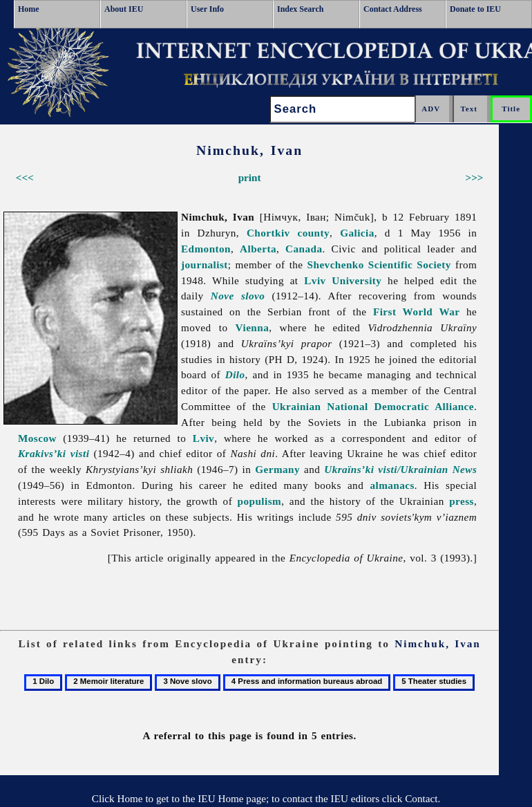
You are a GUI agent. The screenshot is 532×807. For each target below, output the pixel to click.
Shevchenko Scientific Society (379, 265)
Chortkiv (268, 233)
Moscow (37, 438)
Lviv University (343, 280)
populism (260, 501)
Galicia (357, 233)
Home (29, 9)
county (313, 233)
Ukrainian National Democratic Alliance (373, 406)
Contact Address (393, 9)
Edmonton (206, 249)
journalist (205, 265)
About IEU (124, 9)
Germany (277, 469)
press (462, 501)
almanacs (392, 485)
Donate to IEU (475, 9)
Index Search (300, 9)
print (250, 177)
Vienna (253, 327)
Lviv (203, 438)
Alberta (258, 249)
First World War (417, 312)
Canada (304, 249)
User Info (207, 9)
